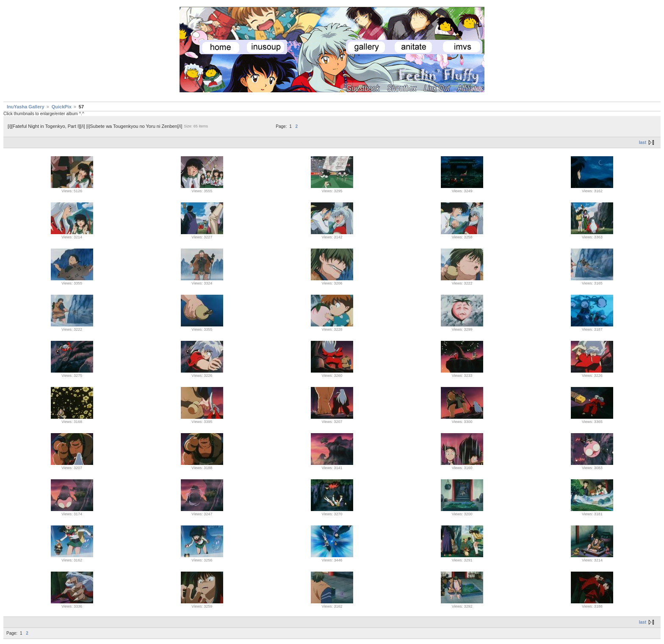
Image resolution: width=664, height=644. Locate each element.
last (643, 142)
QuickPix (62, 107)
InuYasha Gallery (26, 107)
